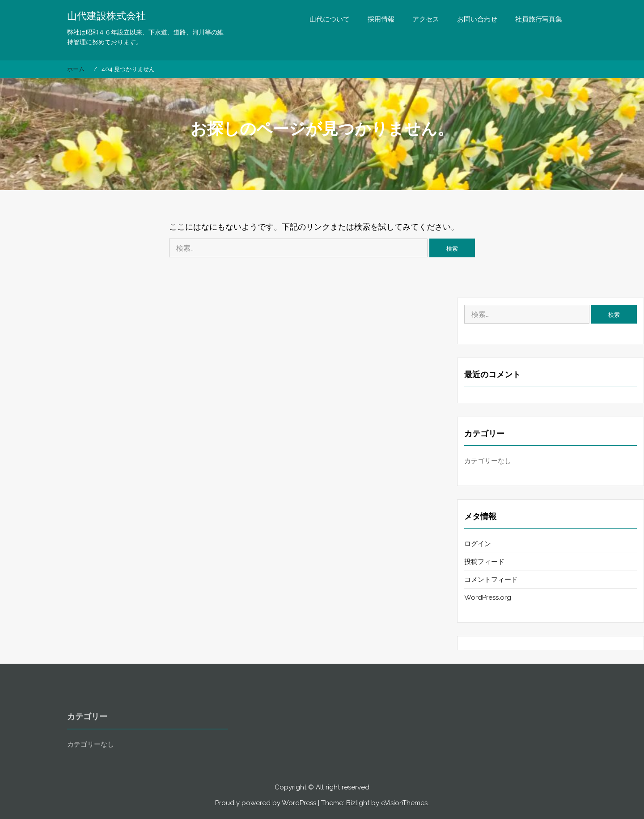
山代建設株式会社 (106, 16)
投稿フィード (484, 562)
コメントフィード (491, 580)
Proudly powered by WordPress (266, 803)
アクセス (426, 19)
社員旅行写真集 (539, 19)
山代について (330, 19)
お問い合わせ (477, 19)
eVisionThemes (404, 803)
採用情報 (381, 19)
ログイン (478, 544)
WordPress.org (488, 597)
